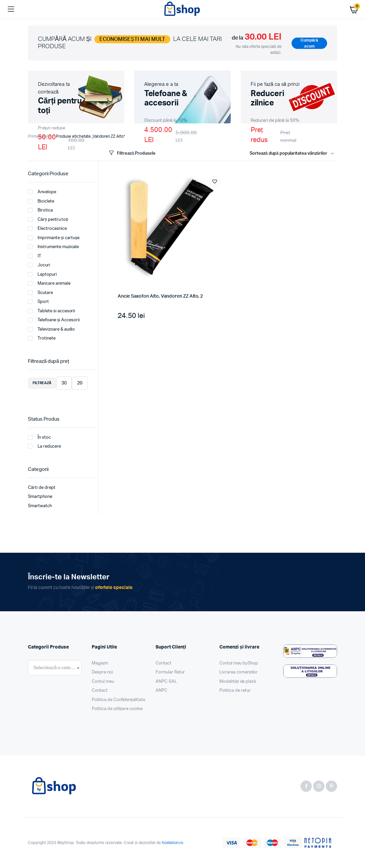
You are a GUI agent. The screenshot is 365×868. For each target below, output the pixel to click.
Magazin (100, 663)
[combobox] (55, 668)
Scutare (40, 293)
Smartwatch (40, 506)
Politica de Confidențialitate (119, 700)
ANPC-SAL (166, 682)
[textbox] (55, 668)
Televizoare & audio (51, 329)
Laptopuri (42, 274)
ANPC (161, 691)
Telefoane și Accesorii (54, 320)
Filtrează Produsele (132, 153)
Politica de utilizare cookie (117, 709)
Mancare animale (49, 283)
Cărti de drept (42, 488)
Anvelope (42, 192)
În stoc (39, 437)
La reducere (44, 446)
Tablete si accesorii (52, 311)
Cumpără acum (309, 43)
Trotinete (42, 338)
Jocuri (39, 265)
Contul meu (103, 682)
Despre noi (102, 672)
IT (35, 256)
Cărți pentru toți (48, 219)
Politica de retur (235, 691)
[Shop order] (293, 154)
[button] (215, 181)
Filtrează (42, 383)
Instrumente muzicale (53, 247)
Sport (38, 302)
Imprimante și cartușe (54, 238)
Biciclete (41, 201)
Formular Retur (170, 672)
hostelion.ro (173, 843)
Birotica (40, 210)
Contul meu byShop (239, 663)
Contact (100, 691)
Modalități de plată (238, 682)
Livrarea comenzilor (239, 672)
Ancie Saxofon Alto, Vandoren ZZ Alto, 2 (160, 296)
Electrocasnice (47, 228)
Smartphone (40, 497)
